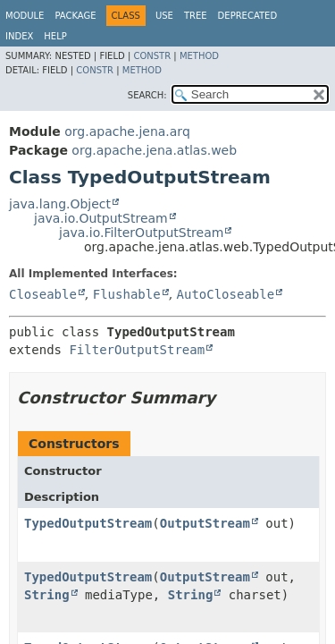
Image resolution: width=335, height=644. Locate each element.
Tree (196, 16)
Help (55, 36)
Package (75, 16)
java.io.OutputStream (101, 218)
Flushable (127, 294)
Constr (152, 56)
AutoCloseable (226, 294)
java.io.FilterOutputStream (141, 233)
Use (164, 16)
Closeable (43, 294)
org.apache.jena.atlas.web (154, 150)
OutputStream (205, 523)
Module (25, 16)
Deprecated (248, 16)
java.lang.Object (60, 204)
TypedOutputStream (88, 523)
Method (199, 56)
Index (19, 36)
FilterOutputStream (137, 350)
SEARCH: (147, 95)
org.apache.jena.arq (127, 131)
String (47, 595)
